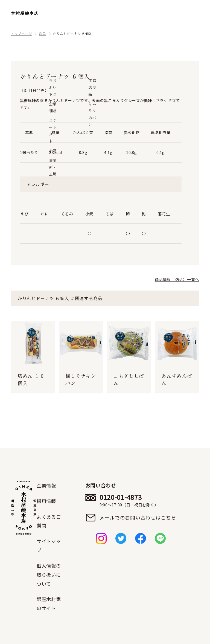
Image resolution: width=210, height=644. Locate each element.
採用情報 (47, 501)
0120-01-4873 (138, 500)
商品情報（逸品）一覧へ (177, 279)
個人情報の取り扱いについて (49, 574)
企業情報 (47, 485)
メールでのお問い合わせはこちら (138, 518)
